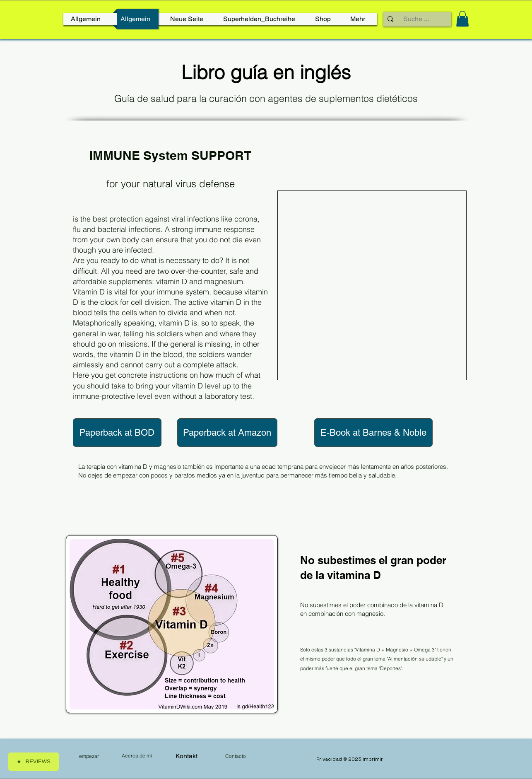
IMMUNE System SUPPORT (170, 155)
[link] (462, 19)
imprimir (373, 759)
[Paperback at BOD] (117, 433)
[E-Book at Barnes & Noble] (373, 433)
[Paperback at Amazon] (227, 433)
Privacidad (330, 759)
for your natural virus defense (171, 184)
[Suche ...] (416, 19)
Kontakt (187, 756)
